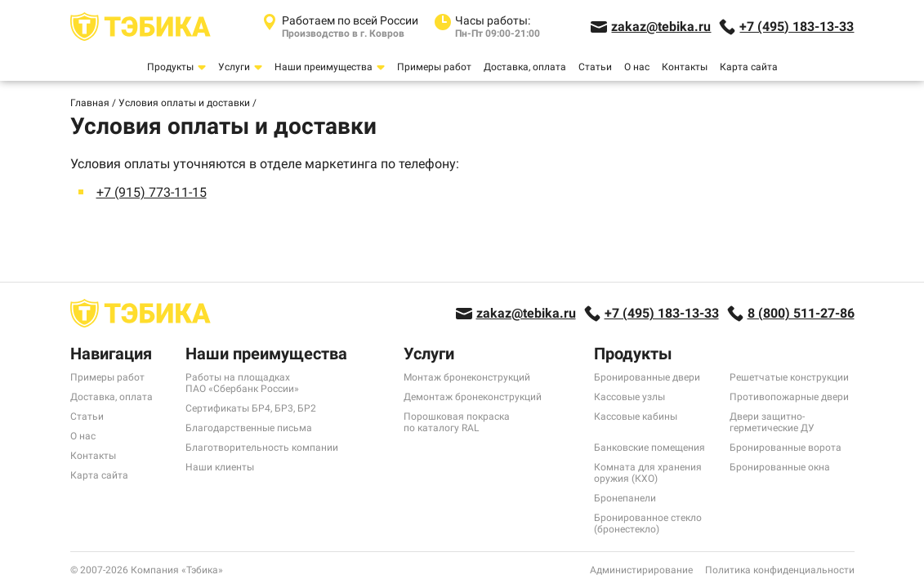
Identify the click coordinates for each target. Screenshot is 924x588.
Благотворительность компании (262, 448)
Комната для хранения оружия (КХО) (648, 473)
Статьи (595, 67)
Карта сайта (749, 67)
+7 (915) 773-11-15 (152, 192)
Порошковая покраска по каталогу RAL (457, 422)
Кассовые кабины (636, 416)
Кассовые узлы (629, 397)
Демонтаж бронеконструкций (473, 397)
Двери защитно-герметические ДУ (772, 422)
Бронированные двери (647, 377)
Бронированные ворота (786, 448)
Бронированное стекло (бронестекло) (648, 523)
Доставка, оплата (525, 67)
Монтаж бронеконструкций (467, 377)
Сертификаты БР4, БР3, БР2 (251, 408)
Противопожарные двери (789, 397)
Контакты (685, 67)
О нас (637, 67)
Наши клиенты (220, 467)
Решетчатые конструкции (789, 377)
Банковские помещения (649, 448)
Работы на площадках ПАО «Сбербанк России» (242, 383)
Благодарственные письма (249, 428)
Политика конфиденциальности (780, 570)
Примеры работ (434, 67)
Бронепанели (625, 498)
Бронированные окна (780, 467)
